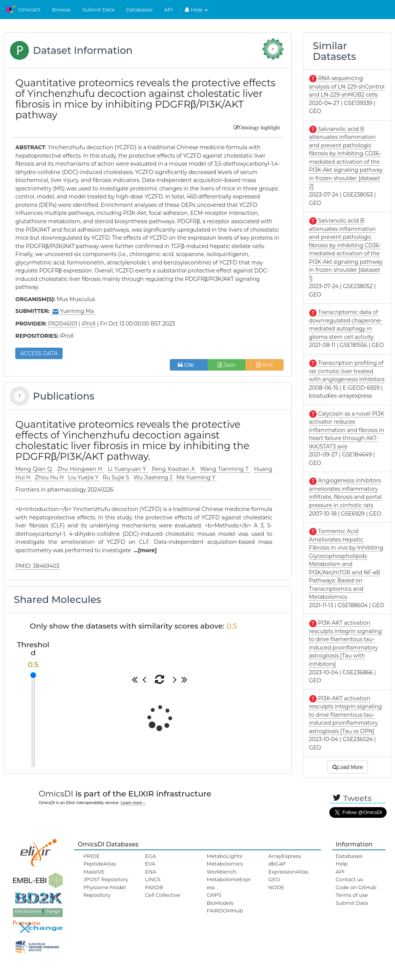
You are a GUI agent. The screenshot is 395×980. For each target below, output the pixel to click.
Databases (139, 10)
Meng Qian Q (34, 469)
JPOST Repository (106, 879)
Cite (189, 365)
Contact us (349, 879)
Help (196, 10)
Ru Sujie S (117, 477)
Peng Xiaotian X (174, 469)
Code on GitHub (356, 887)
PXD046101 (63, 324)
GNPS (214, 895)
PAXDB (154, 887)
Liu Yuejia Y (84, 477)
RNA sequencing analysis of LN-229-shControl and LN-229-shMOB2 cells (347, 86)
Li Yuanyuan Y (128, 469)
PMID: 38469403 (37, 566)
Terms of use (352, 895)
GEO (274, 879)
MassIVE (94, 872)
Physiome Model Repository (104, 891)
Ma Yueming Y (196, 477)
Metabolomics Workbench (225, 867)
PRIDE (91, 856)
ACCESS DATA (39, 353)
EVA (150, 864)
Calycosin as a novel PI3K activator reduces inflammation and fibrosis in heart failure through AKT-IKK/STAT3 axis (347, 430)
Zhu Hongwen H (81, 469)
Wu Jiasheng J (154, 477)
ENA (151, 872)
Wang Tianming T (225, 469)
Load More (348, 767)
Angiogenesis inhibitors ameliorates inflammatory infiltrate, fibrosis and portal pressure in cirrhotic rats (346, 493)
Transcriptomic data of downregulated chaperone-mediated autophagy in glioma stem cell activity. (346, 325)
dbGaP (277, 864)
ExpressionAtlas (288, 872)
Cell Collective (163, 895)
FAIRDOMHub (225, 911)
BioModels (220, 903)
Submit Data (99, 10)
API (168, 10)
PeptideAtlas (99, 864)
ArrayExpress (285, 856)
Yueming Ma (73, 311)
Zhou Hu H (50, 477)
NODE (276, 887)
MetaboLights (224, 856)
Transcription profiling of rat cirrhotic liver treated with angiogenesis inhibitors (347, 371)
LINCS (153, 879)
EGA (151, 856)
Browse (61, 10)
